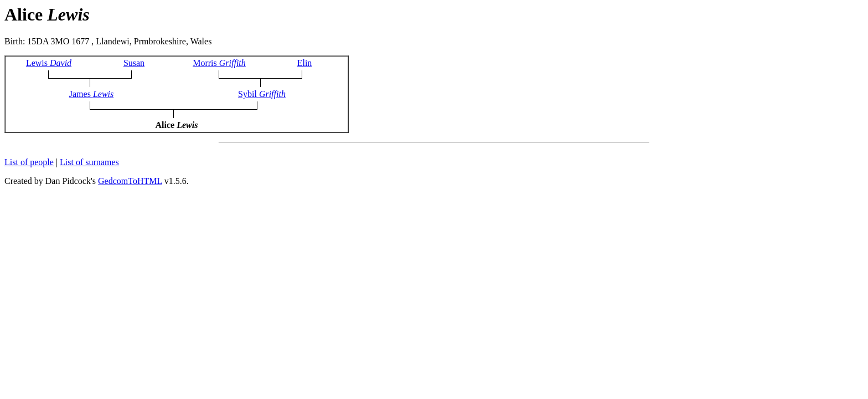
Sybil (262, 94)
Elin (305, 63)
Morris (219, 63)
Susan (134, 63)
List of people (29, 162)
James (91, 94)
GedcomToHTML (130, 181)
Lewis (49, 63)
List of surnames (89, 162)
